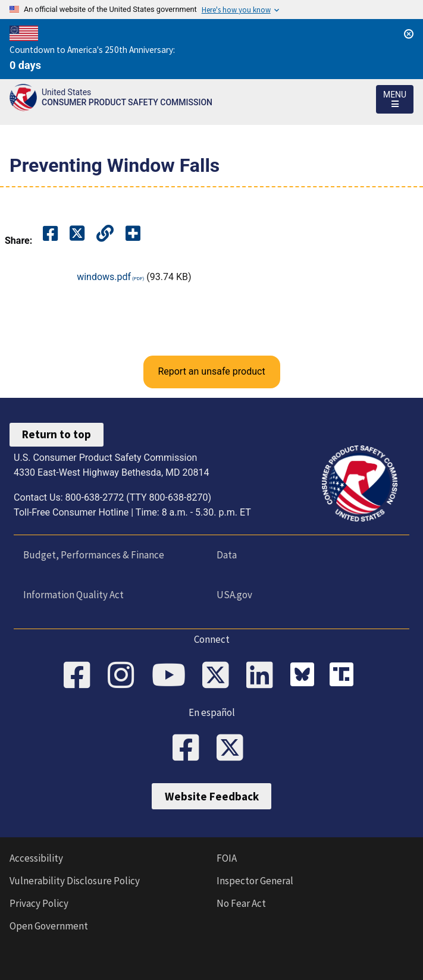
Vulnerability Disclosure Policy (75, 881)
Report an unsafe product (211, 371)
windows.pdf (104, 277)
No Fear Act (241, 903)
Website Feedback (212, 796)
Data (227, 555)
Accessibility (36, 858)
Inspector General (255, 881)
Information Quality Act (73, 595)
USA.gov (234, 595)
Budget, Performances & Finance (94, 555)
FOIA (227, 858)
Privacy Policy (39, 903)
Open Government (49, 926)
